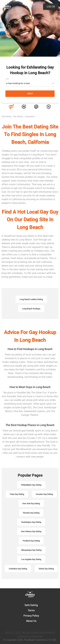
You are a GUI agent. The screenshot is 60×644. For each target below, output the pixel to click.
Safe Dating (31, 605)
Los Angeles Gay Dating (31, 559)
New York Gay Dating (31, 503)
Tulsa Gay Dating (17, 494)
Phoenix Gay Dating (31, 513)
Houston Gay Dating (44, 494)
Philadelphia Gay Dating (31, 485)
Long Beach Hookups (31, 309)
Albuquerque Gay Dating (31, 550)
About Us (31, 621)
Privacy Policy (31, 616)
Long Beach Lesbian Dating (31, 299)
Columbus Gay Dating (18, 569)
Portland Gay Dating (31, 541)
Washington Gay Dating (31, 522)
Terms (31, 610)
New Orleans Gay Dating (31, 531)
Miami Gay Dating (46, 569)
